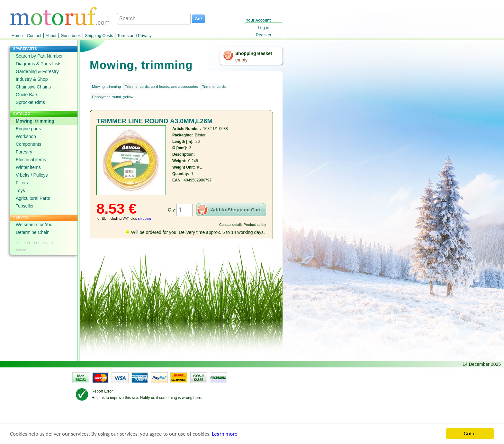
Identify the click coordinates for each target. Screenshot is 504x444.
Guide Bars (27, 95)
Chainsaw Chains (33, 87)
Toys (20, 190)
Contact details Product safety (243, 225)
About (51, 36)
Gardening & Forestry (37, 71)
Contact (34, 36)
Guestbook (71, 36)
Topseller (25, 206)
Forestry (24, 152)
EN (27, 243)
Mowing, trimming (35, 121)
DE (18, 243)
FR (36, 243)
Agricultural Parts (33, 198)
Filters (22, 183)
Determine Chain (33, 232)
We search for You (34, 225)
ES (45, 243)
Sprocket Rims (30, 102)
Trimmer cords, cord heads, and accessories (161, 87)
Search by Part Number (39, 56)
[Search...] (154, 19)
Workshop (26, 136)
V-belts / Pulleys (32, 175)
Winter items (28, 167)
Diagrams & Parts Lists (39, 64)
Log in (263, 28)
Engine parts (28, 129)
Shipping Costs (99, 36)
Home (17, 36)
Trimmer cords (214, 87)
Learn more (225, 434)
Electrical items (31, 160)
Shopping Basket (254, 53)
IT (53, 243)
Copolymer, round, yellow (113, 97)
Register (264, 35)
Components (28, 144)
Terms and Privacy (135, 36)
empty (241, 60)
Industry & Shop (32, 79)
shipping (144, 218)
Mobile (21, 250)
